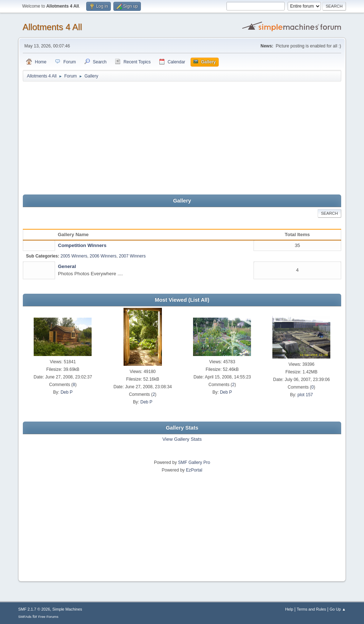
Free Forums (49, 617)
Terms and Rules (311, 609)
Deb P (66, 392)
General (67, 266)
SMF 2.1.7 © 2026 (34, 609)
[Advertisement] (182, 138)
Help (289, 609)
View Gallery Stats (182, 439)
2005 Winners (74, 256)
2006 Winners (103, 256)
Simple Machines (67, 609)
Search (329, 213)
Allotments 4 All (52, 27)
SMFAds (25, 617)
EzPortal (194, 470)
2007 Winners (132, 256)
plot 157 (305, 395)
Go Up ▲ (338, 609)
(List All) (199, 300)
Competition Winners (82, 245)
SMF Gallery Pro (194, 462)
